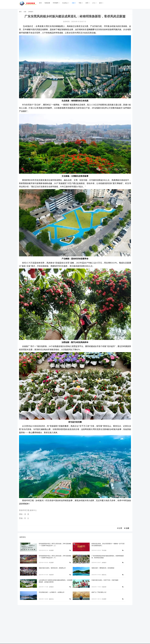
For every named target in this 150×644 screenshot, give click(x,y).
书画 (81, 3)
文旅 (74, 3)
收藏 (127, 528)
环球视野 (56, 3)
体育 (87, 3)
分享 (120, 528)
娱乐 (101, 3)
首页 (40, 3)
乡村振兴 (31, 12)
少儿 (94, 3)
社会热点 (66, 3)
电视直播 (47, 3)
